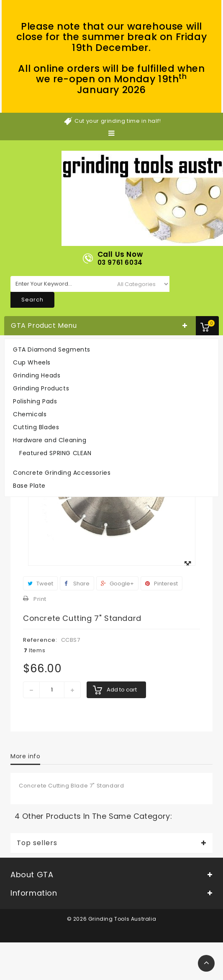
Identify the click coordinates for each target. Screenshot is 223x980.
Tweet (40, 584)
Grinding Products (41, 388)
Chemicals (30, 414)
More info (25, 756)
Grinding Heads (37, 375)
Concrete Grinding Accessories (62, 473)
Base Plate (29, 486)
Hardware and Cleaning (50, 440)
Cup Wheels (32, 362)
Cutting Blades (36, 427)
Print (40, 599)
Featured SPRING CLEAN (55, 453)
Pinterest (161, 584)
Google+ (117, 584)
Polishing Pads (35, 401)
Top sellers (37, 843)
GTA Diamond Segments (52, 349)
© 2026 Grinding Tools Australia (112, 919)
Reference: (40, 640)
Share (77, 584)
